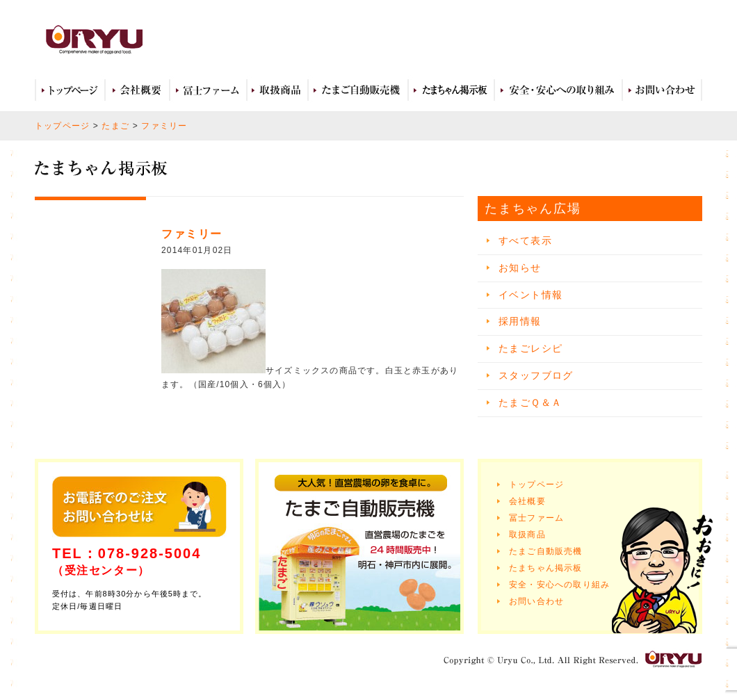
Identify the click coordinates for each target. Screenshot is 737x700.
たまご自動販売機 (358, 90)
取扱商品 (277, 90)
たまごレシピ (531, 348)
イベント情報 (531, 295)
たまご (115, 126)
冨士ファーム (208, 90)
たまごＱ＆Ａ (530, 402)
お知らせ (520, 268)
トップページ (70, 90)
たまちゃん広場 (451, 90)
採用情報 (520, 321)
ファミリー (164, 126)
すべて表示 (525, 241)
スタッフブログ (536, 375)
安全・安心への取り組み (558, 90)
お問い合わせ (662, 90)
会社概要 (137, 90)
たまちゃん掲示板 (546, 568)
